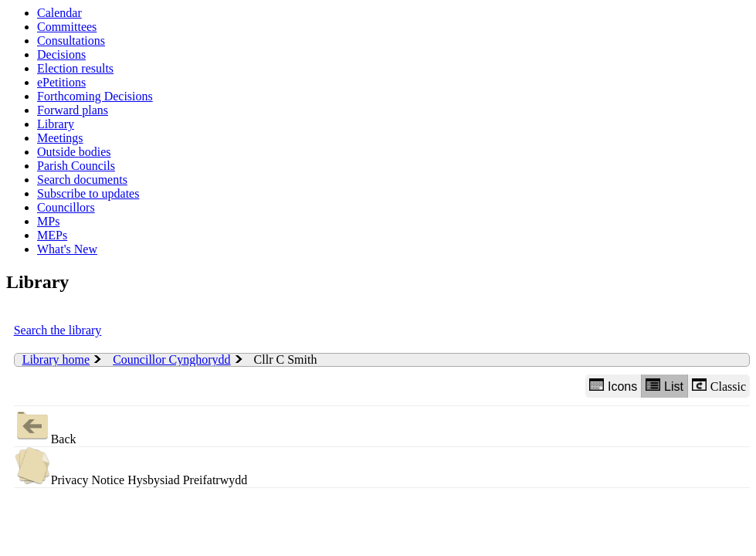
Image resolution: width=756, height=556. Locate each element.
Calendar (59, 13)
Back (45, 426)
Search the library (58, 330)
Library (56, 124)
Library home (56, 359)
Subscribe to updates (88, 193)
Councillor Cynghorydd (171, 359)
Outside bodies (74, 152)
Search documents (82, 180)
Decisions (61, 54)
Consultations (71, 41)
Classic (719, 386)
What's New (67, 249)
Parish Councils (76, 166)
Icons (613, 386)
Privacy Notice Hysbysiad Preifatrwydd (131, 467)
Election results (75, 68)
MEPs (52, 235)
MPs (48, 221)
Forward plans (73, 110)
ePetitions (61, 82)
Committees (67, 27)
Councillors (66, 207)
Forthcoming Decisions (95, 96)
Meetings (60, 138)
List (664, 386)
